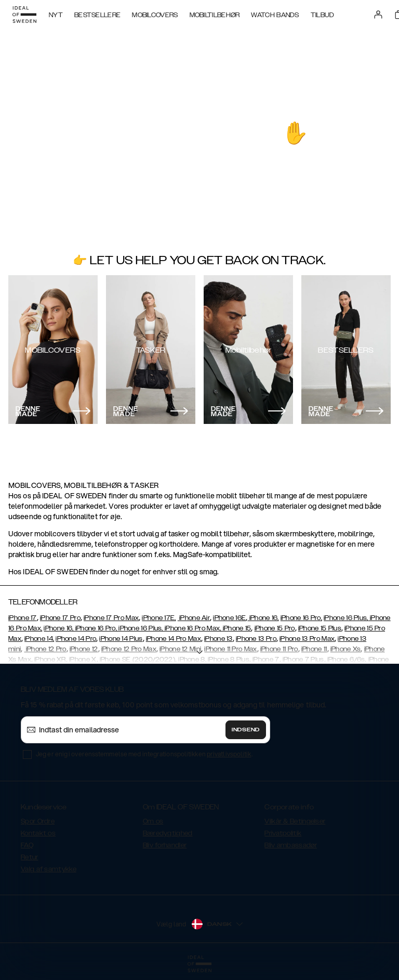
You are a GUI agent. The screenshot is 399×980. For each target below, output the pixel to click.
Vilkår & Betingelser (295, 821)
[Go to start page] (24, 15)
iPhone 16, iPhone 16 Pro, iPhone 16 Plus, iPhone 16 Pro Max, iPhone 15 (147, 628)
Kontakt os (38, 833)
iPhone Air (194, 618)
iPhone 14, (39, 639)
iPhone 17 (23, 618)
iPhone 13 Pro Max (307, 639)
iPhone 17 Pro (60, 618)
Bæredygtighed (168, 833)
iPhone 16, (263, 618)
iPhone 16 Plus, (346, 618)
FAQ (27, 845)
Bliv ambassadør (291, 845)
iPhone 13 (218, 639)
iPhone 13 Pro (256, 639)
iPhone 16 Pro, (301, 618)
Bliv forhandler (165, 845)
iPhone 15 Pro (275, 628)
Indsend (246, 730)
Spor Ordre (38, 821)
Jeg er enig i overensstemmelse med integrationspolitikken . (144, 754)
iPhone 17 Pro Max (111, 618)
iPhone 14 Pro (76, 639)
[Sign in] (378, 15)
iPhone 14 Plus (121, 639)
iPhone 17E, (159, 618)
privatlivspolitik (229, 754)
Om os (153, 821)
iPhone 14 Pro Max (174, 639)
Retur (30, 857)
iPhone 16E (229, 618)
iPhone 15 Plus (320, 628)
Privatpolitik (283, 833)
